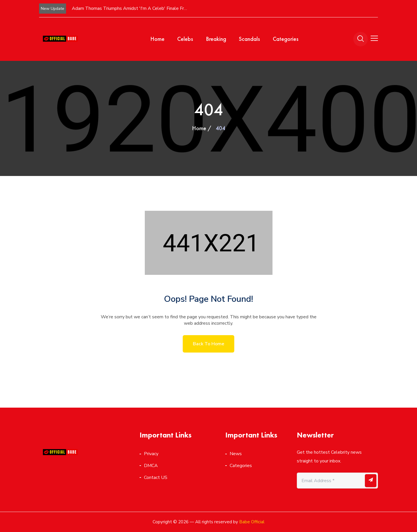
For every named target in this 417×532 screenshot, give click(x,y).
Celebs (185, 39)
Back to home (209, 344)
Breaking (216, 39)
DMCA (151, 466)
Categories (286, 39)
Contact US (156, 477)
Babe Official (252, 522)
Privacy (151, 454)
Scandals (249, 39)
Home (157, 39)
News (236, 454)
